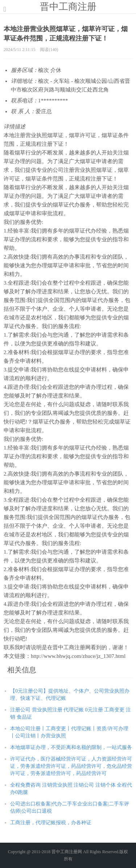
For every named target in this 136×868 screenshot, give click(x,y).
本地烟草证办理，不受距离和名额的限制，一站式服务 (71, 747)
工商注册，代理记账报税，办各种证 (51, 823)
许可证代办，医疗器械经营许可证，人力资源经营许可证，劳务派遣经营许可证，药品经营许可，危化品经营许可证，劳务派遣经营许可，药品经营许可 (71, 766)
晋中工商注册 (68, 7)
